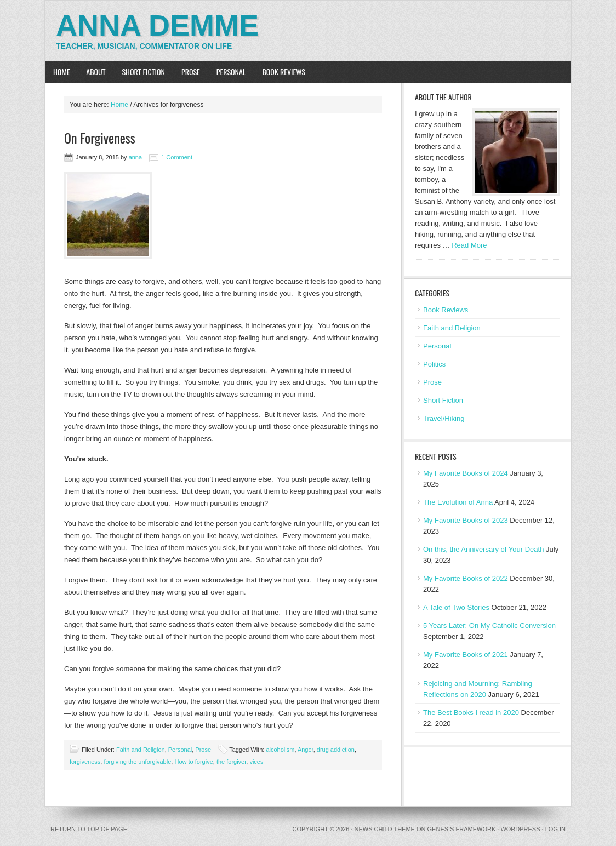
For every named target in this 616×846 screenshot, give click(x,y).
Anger (306, 750)
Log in (555, 829)
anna (135, 157)
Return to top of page (89, 829)
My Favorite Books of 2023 (466, 520)
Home (61, 72)
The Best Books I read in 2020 (471, 713)
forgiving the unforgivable (137, 762)
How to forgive (193, 762)
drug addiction (336, 750)
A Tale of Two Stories (456, 607)
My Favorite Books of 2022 (466, 578)
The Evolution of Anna (458, 502)
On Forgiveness (100, 138)
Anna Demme (157, 25)
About (96, 72)
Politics (434, 364)
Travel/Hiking (444, 418)
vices (256, 762)
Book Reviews (284, 72)
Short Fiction (144, 72)
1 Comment (177, 157)
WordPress (520, 829)
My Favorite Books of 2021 (466, 654)
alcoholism (280, 750)
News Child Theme (385, 829)
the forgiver (231, 762)
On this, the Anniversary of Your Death (483, 549)
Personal (231, 72)
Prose (191, 72)
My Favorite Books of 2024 (466, 473)
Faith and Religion (141, 750)
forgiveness (85, 762)
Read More (469, 245)
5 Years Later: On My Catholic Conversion (489, 625)
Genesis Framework (462, 829)
